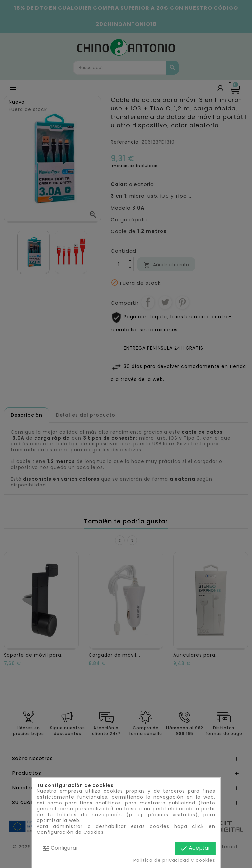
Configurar (60, 848)
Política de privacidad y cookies (174, 860)
